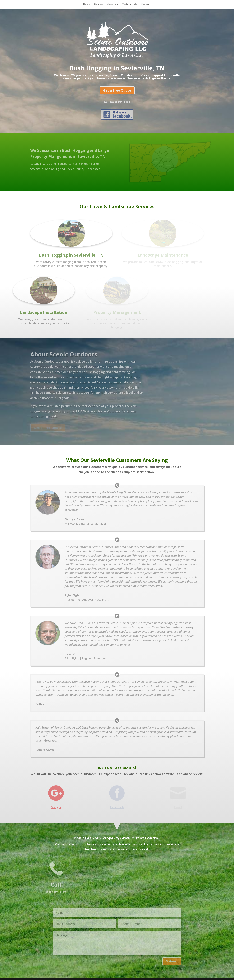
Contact (146, 4)
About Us (113, 4)
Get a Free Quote (117, 90)
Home (87, 4)
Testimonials (129, 4)
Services (99, 4)
